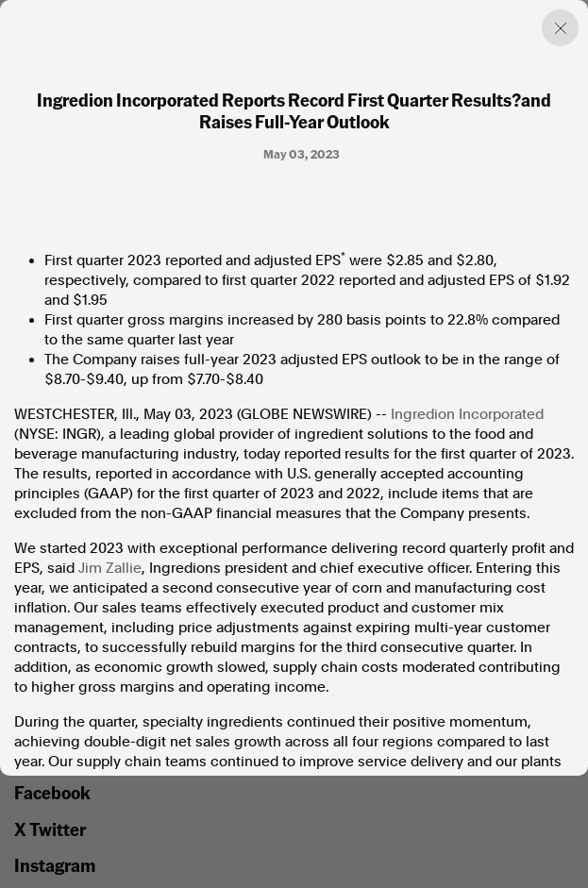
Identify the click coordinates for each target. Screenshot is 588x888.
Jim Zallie (110, 568)
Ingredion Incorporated (467, 414)
